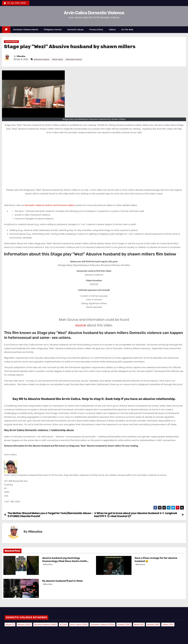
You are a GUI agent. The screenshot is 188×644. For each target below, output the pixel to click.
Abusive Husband (11, 42)
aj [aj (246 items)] (63, 625)
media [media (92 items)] (139, 625)
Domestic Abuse (76, 30)
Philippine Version (53, 30)
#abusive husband (42, 59)
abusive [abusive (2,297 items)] (24, 625)
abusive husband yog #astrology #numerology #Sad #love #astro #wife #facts (64, 561)
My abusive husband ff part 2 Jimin (62, 581)
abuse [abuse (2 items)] (10, 625)
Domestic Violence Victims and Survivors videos (50, 205)
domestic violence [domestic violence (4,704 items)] (103, 625)
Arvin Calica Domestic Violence (94, 13)
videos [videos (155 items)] (168, 625)
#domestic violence (74, 59)
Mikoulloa (21, 56)
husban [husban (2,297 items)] (124, 625)
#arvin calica (58, 59)
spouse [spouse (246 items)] (153, 625)
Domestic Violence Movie (26, 30)
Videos (112, 30)
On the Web (127, 30)
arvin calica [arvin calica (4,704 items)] (79, 625)
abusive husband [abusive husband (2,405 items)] (45, 625)
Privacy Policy (96, 30)
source (81, 325)
